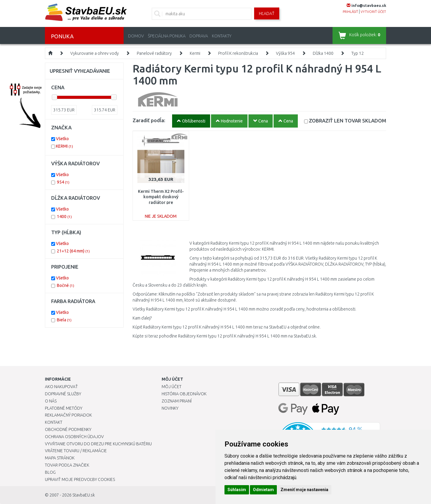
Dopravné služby (63, 394)
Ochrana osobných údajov (74, 437)
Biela (64, 320)
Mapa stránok (60, 458)
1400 (64, 217)
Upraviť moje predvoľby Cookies (80, 479)
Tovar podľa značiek (67, 465)
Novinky (170, 408)
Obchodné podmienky (68, 429)
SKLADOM (347, 121)
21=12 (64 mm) (73, 251)
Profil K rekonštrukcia (238, 53)
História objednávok (184, 394)
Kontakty (222, 36)
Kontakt (54, 422)
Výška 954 (285, 53)
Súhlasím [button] (237, 490)
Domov (136, 36)
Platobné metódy (64, 408)
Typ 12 (358, 53)
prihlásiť (350, 12)
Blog (50, 472)
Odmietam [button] (263, 490)
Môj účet (172, 387)
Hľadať (267, 13)
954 (63, 182)
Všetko (62, 139)
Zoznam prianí (177, 401)
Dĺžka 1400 (323, 53)
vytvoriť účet (373, 12)
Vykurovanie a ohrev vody (95, 53)
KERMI (65, 146)
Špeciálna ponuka (167, 36)
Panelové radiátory (154, 53)
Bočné (66, 285)
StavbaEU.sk (84, 495)
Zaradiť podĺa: (149, 120)
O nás (51, 401)
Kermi (195, 53)
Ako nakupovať (61, 387)
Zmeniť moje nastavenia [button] (304, 490)
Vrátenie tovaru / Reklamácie (76, 451)
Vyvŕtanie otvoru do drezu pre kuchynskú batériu (98, 444)
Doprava (199, 36)
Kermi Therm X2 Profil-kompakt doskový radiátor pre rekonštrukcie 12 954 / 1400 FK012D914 (161, 202)
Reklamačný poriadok (68, 415)
